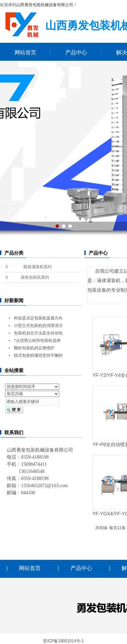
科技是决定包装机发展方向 (38, 318)
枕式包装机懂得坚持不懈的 (38, 355)
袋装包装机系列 (35, 277)
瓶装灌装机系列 (38, 267)
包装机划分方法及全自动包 (38, 333)
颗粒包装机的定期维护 (34, 348)
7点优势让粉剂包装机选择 (37, 341)
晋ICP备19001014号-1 (63, 641)
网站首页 (25, 52)
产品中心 (76, 52)
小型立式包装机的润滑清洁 (38, 326)
